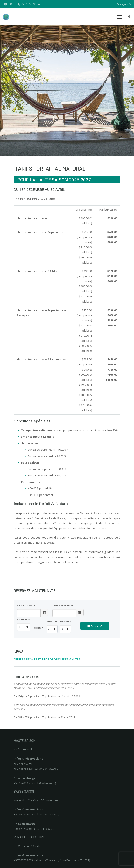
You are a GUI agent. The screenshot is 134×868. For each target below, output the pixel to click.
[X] (11, 4)
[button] (124, 4)
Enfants (65, 621)
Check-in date (26, 605)
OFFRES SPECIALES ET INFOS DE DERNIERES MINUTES (47, 659)
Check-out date (63, 605)
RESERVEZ (95, 626)
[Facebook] (6, 4)
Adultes (52, 621)
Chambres (24, 619)
